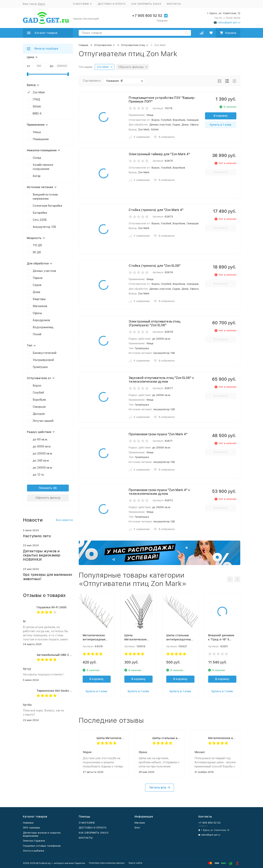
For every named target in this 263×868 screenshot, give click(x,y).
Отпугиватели (103, 45)
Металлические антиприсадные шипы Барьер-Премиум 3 (222, 738)
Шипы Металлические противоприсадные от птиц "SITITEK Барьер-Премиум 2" (111, 738)
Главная (83, 45)
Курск (42, 4)
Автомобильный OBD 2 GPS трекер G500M (67, 655)
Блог (137, 828)
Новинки (28, 823)
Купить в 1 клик (221, 125)
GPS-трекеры (31, 828)
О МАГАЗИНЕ (87, 823)
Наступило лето (37, 536)
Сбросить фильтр (48, 498)
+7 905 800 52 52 (147, 16)
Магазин (140, 823)
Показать (45, 488)
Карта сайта (135, 863)
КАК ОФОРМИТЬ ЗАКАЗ (146, 4)
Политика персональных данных (107, 863)
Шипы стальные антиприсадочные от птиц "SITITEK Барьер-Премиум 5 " (166, 738)
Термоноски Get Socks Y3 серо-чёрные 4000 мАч (71, 691)
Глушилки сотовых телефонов (42, 846)
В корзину (221, 116)
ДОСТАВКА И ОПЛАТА (112, 4)
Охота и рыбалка (33, 851)
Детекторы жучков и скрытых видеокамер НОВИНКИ (42, 555)
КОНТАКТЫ (174, 4)
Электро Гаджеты (34, 841)
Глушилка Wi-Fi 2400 (52, 607)
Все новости (64, 520)
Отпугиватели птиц (133, 45)
